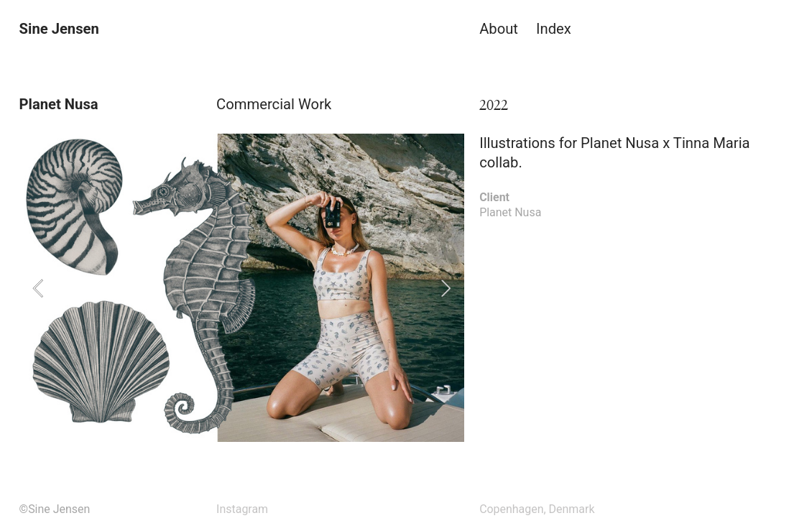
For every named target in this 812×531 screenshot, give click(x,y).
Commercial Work (274, 104)
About (499, 29)
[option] (242, 288)
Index (554, 29)
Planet (495, 212)
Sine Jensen (59, 29)
